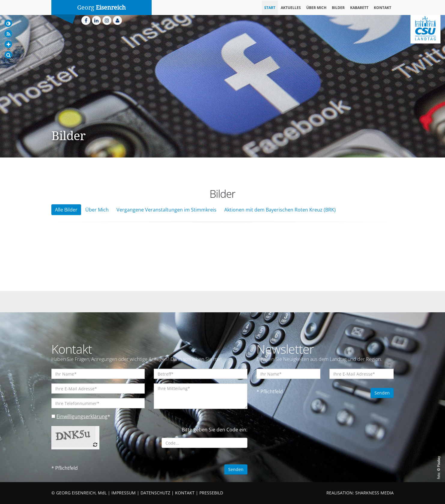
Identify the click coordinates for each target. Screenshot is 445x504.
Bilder (338, 8)
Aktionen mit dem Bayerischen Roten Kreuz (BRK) (280, 210)
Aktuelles (291, 8)
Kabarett (359, 8)
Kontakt (383, 8)
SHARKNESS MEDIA (374, 493)
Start (270, 8)
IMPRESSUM (124, 493)
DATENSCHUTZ (155, 493)
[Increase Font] (8, 44)
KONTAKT (185, 493)
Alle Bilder (66, 210)
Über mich (316, 8)
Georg (101, 7)
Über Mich (97, 210)
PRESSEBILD (211, 493)
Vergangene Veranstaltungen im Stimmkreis (166, 210)
